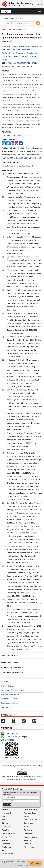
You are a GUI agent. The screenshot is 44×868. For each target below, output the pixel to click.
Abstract (6, 71)
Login (6, 11)
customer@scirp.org (12, 733)
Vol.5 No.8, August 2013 (17, 29)
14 (3, 433)
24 (3, 626)
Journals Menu (10, 656)
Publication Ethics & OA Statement (14, 690)
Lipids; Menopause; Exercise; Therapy (16, 135)
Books (4, 820)
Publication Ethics (30, 837)
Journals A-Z (6, 813)
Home (6, 18)
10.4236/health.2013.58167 (16, 63)
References (7, 170)
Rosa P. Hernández (13, 50)
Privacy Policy (29, 847)
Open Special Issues (10, 663)
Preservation (28, 840)
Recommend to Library (10, 703)
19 (3, 546)
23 (3, 609)
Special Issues (29, 823)
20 (3, 566)
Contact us (5, 707)
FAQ (3, 850)
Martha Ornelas (27, 50)
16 (3, 476)
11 (3, 377)
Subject (5, 816)
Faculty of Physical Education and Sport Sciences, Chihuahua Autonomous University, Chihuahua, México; (20, 56)
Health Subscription (8, 686)
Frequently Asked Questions (11, 694)
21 (3, 579)
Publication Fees (30, 813)
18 (3, 526)
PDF (29, 63)
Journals (14, 18)
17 (3, 503)
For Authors (28, 816)
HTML (34, 63)
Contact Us (6, 826)
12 (3, 390)
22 (3, 599)
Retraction (28, 844)
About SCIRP (30, 809)
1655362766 (9, 740)
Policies (28, 830)
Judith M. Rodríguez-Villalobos (13, 46)
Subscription (6, 840)
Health (4, 29)
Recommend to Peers (9, 699)
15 (3, 453)
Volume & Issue (7, 854)
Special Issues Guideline (12, 672)
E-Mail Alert (5, 682)
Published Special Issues (12, 668)
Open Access (29, 834)
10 (3, 360)
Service (6, 830)
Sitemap (5, 823)
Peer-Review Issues (31, 820)
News (26, 826)
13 (3, 413)
